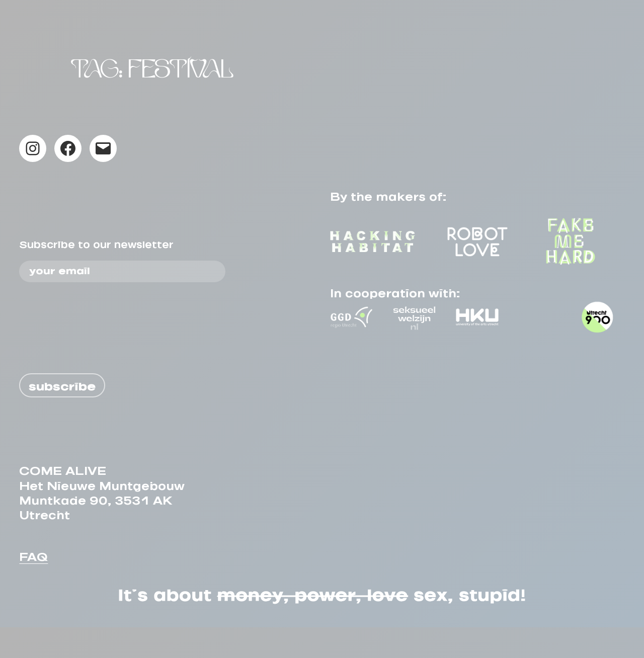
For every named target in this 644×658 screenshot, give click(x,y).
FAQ (33, 585)
